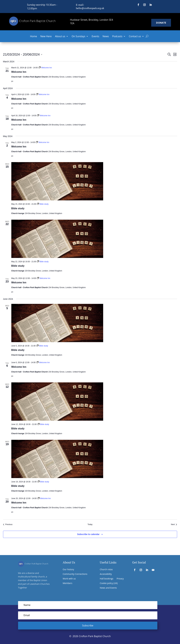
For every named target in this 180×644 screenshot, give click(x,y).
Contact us (135, 37)
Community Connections (75, 574)
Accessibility (106, 574)
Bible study (18, 208)
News (106, 37)
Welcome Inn (19, 72)
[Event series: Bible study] (43, 204)
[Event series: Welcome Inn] (45, 68)
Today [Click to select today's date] (90, 524)
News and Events (108, 588)
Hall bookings (107, 579)
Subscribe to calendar (88, 534)
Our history (68, 570)
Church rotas (106, 570)
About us (60, 37)
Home (33, 37)
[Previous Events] (8, 525)
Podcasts (117, 37)
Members (67, 583)
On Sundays (78, 37)
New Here (46, 37)
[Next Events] (174, 525)
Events (95, 37)
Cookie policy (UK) (109, 583)
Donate (161, 23)
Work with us (69, 579)
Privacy (120, 579)
